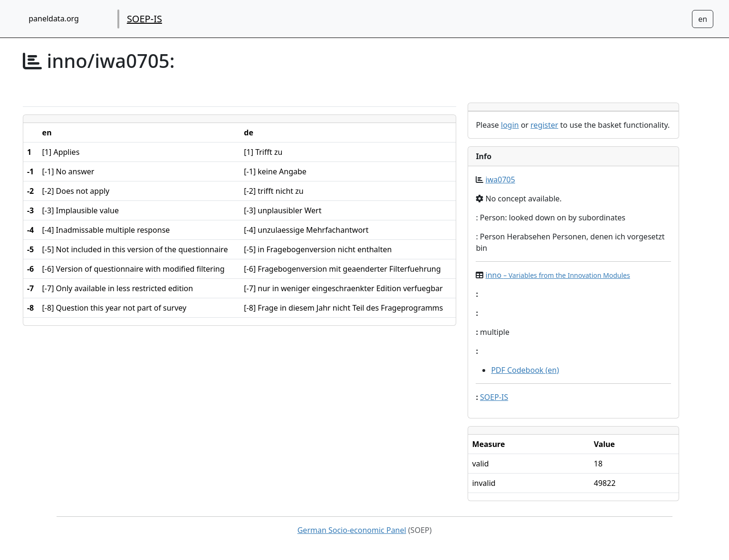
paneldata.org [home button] (54, 19)
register (544, 125)
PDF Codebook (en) (525, 370)
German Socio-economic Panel (352, 530)
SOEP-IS (144, 19)
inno (558, 275)
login (510, 125)
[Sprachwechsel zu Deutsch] (703, 19)
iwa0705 (500, 180)
